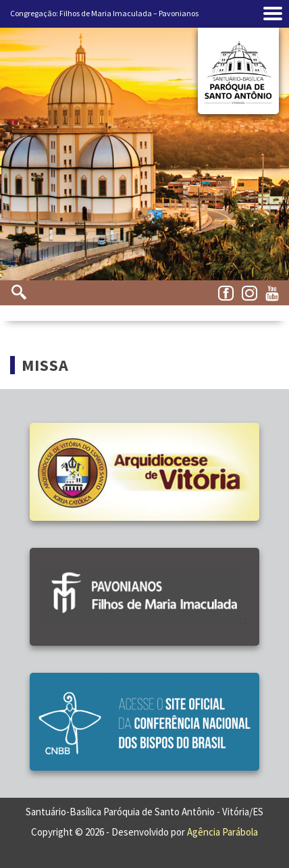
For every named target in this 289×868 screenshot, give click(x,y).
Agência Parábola (222, 832)
